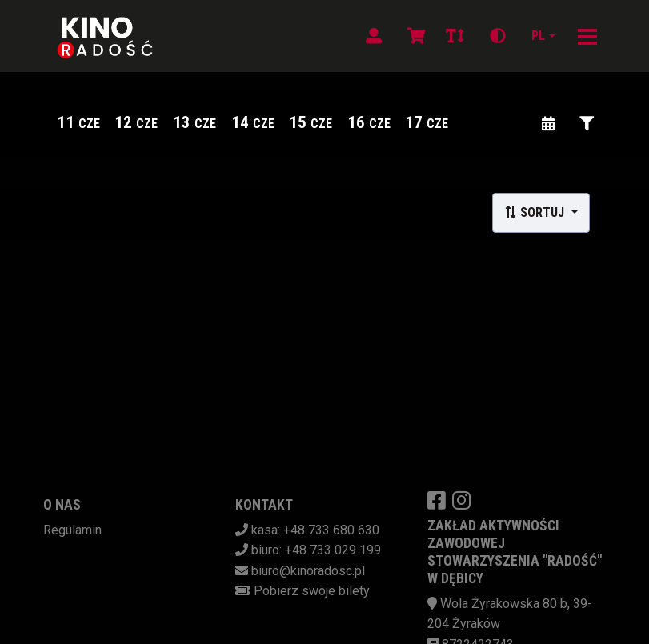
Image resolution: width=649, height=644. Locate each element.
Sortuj (536, 212)
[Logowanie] (374, 36)
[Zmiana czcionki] (455, 36)
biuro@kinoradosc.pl (308, 571)
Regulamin (72, 530)
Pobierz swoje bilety (312, 591)
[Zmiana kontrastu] (498, 36)
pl (538, 36)
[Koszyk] (414, 36)
